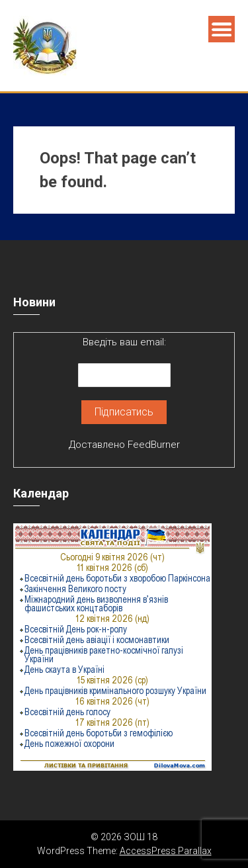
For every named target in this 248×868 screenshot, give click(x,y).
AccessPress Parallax (166, 851)
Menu (222, 29)
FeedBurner (154, 445)
